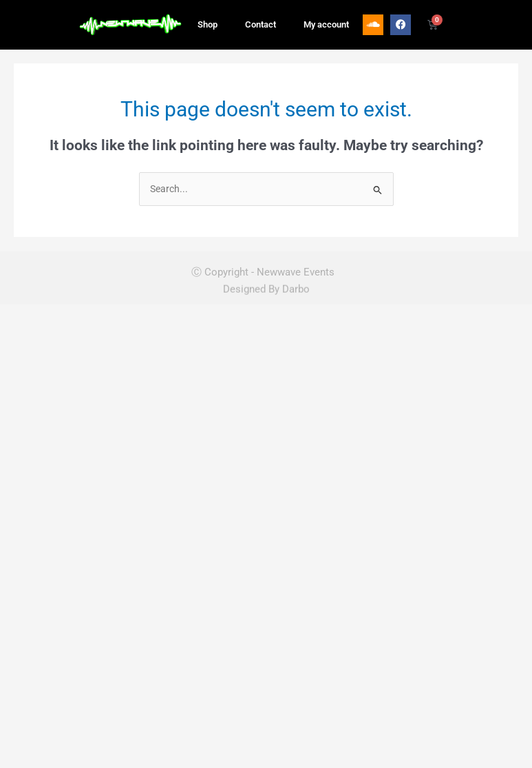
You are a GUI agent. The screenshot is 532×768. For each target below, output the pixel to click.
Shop (208, 20)
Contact (260, 20)
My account (326, 20)
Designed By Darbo (266, 281)
